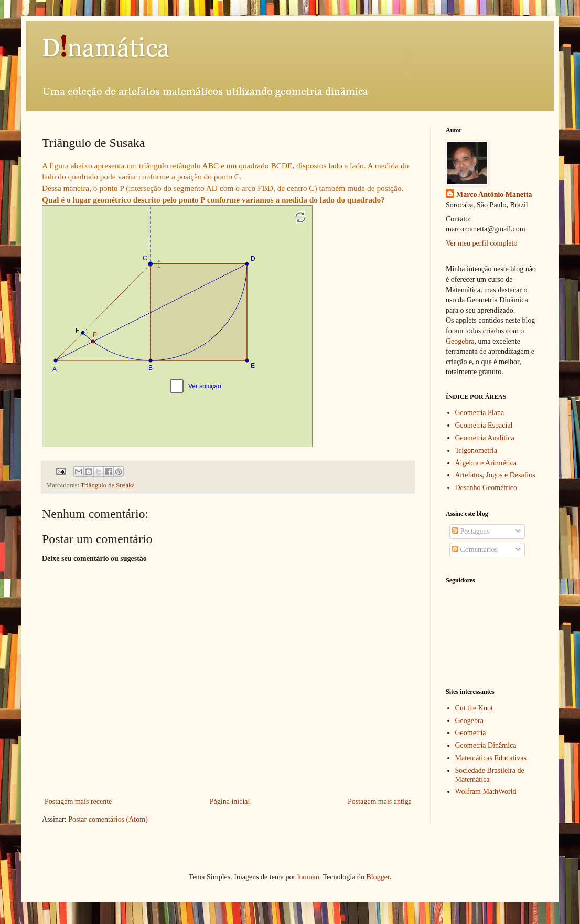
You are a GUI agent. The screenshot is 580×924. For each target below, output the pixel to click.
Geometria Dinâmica (486, 745)
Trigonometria (476, 450)
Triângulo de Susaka (108, 485)
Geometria (471, 733)
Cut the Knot (474, 708)
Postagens (471, 531)
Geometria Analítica (485, 438)
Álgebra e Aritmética (486, 463)
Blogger (378, 877)
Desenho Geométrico (486, 488)
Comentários (475, 550)
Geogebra (460, 341)
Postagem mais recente (78, 801)
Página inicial (230, 801)
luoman (308, 877)
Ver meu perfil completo (481, 243)
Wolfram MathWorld (486, 792)
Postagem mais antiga (380, 801)
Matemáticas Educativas (491, 758)
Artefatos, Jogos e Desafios (495, 475)
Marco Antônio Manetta (494, 194)
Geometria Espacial (484, 425)
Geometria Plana (480, 413)
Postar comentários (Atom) (108, 819)
